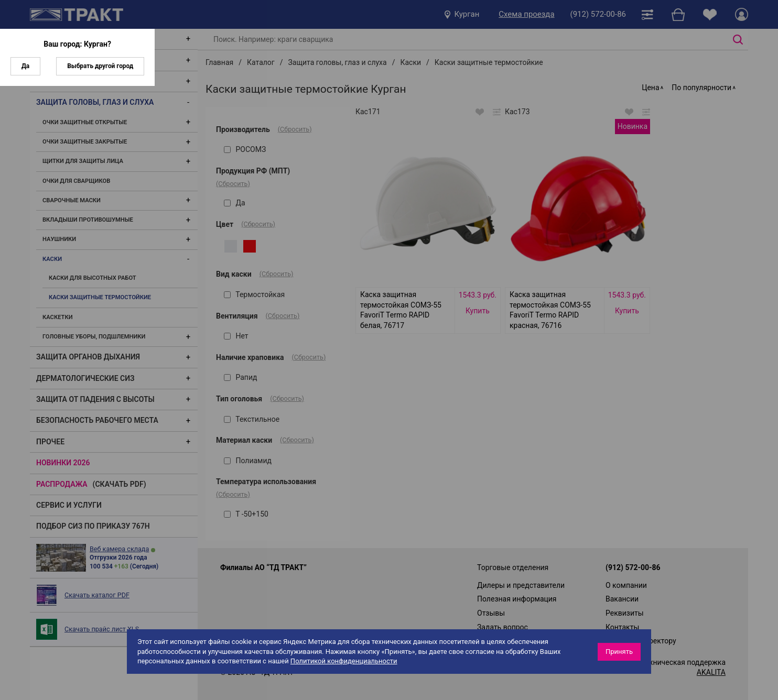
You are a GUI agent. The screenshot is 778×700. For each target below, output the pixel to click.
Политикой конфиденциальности (344, 661)
